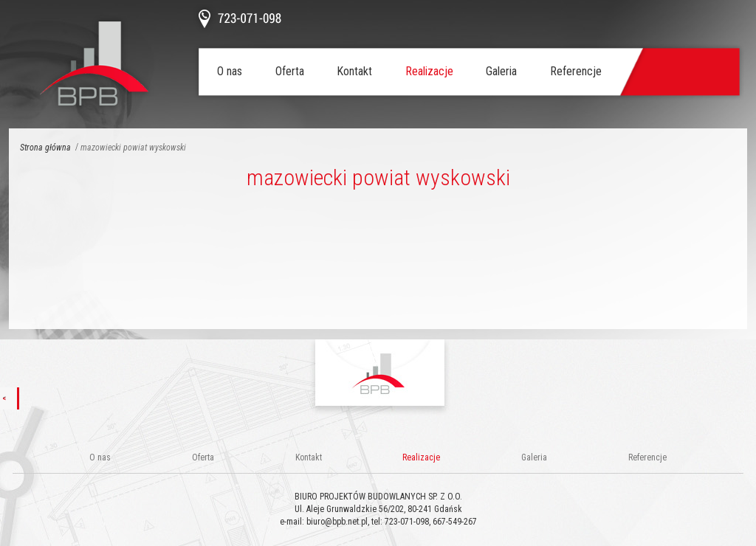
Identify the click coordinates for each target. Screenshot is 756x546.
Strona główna (45, 148)
